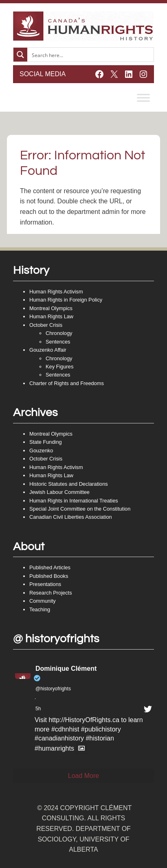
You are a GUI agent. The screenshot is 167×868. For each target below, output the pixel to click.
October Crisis (46, 325)
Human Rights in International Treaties (74, 501)
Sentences (58, 342)
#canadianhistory (59, 738)
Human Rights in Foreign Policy (66, 300)
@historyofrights (53, 689)
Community (43, 601)
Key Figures (59, 367)
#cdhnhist (65, 729)
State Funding (46, 442)
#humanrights (54, 748)
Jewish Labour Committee (59, 492)
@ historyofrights (56, 639)
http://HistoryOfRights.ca (84, 720)
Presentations (45, 584)
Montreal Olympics (51, 308)
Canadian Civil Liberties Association (71, 517)
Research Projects (51, 593)
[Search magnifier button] (20, 55)
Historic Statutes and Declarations (69, 484)
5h (38, 709)
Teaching (40, 609)
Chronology (59, 333)
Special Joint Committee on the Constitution (80, 509)
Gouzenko (41, 451)
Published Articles (50, 567)
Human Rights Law (51, 316)
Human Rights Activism (56, 292)
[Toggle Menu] (143, 98)
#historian (100, 738)
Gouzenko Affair (48, 350)
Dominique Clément (66, 669)
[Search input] (91, 55)
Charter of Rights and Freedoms (67, 383)
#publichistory (101, 729)
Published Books (49, 576)
